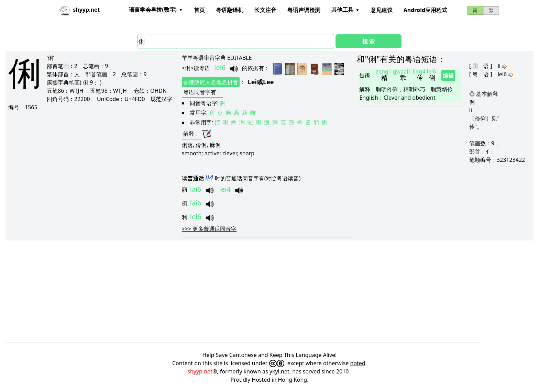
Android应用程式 (425, 10)
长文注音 (265, 10)
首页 (199, 10)
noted (358, 363)
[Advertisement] (89, 162)
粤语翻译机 (230, 10)
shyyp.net (200, 371)
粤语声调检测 (304, 10)
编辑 (448, 76)
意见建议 (382, 10)
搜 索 (368, 41)
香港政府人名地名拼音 (211, 82)
